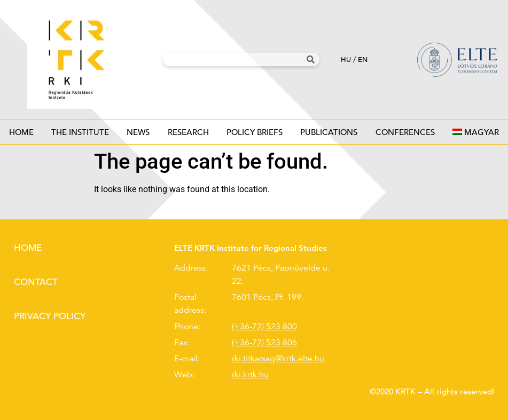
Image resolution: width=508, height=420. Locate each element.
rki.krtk (244, 375)
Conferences (405, 135)
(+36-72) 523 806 (264, 343)
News (138, 135)
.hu (263, 375)
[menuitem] (476, 132)
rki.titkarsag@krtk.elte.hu (278, 359)
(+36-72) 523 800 (264, 327)
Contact (36, 282)
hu (346, 60)
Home (21, 132)
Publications (329, 135)
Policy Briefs (254, 135)
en (363, 60)
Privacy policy (50, 316)
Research (188, 135)
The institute (80, 135)
